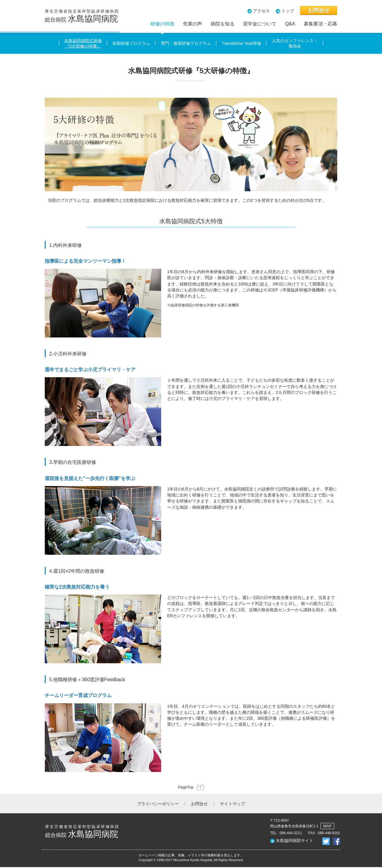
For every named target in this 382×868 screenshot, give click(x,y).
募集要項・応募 (321, 24)
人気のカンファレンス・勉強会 (295, 43)
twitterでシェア (326, 842)
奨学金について (260, 24)
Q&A (290, 24)
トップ (288, 11)
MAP (327, 827)
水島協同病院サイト (295, 841)
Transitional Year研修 (241, 43)
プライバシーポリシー (158, 805)
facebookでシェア (336, 842)
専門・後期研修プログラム (186, 43)
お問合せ (319, 10)
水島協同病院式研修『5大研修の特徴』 (83, 43)
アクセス (261, 11)
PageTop (185, 788)
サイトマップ (232, 805)
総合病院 (82, 16)
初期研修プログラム (131, 43)
